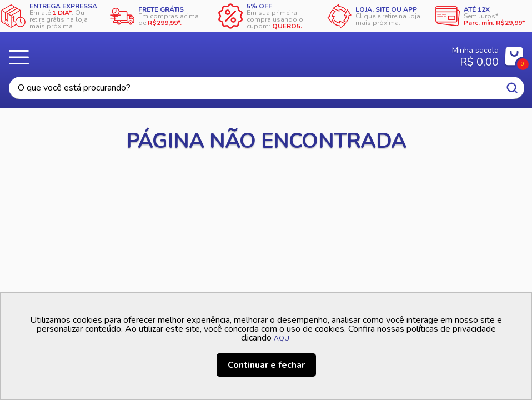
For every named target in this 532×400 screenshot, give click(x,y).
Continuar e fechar (266, 365)
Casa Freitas (232, 53)
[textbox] (267, 88)
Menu (22, 57)
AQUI (282, 338)
